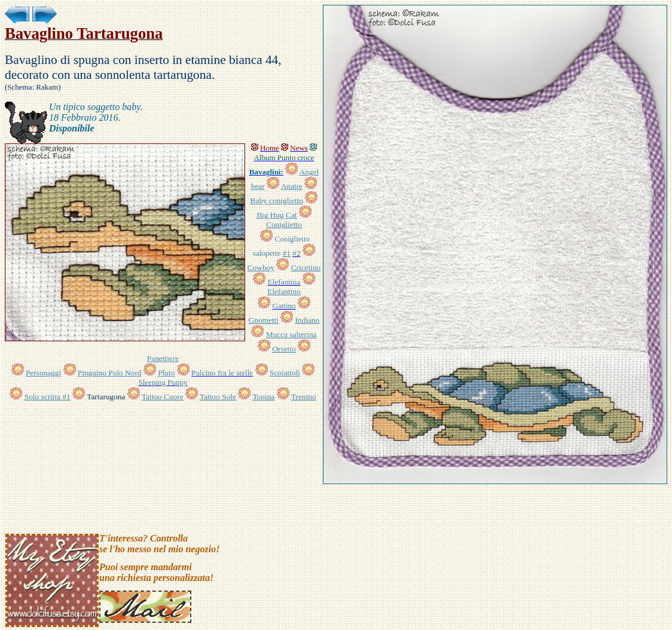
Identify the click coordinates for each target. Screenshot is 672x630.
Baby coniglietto (277, 201)
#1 (287, 253)
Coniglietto (284, 224)
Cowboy (261, 267)
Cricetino (306, 267)
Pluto (166, 373)
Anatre (292, 186)
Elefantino (284, 291)
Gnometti (264, 320)
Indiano (308, 320)
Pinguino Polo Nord (110, 373)
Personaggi (43, 373)
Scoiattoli (285, 373)
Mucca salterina (291, 334)
